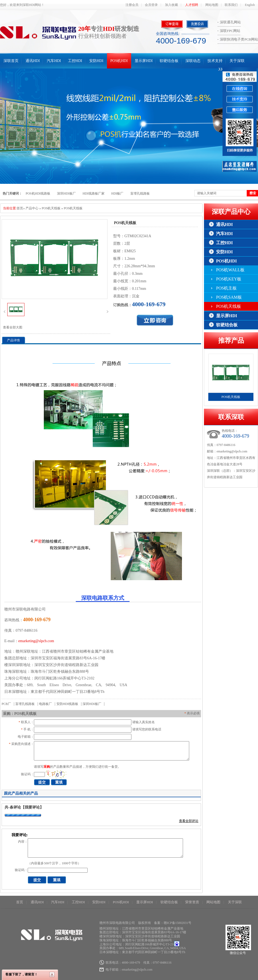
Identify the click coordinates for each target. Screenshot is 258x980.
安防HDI (96, 61)
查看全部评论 (189, 821)
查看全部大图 (13, 327)
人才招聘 (192, 5)
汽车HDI (54, 61)
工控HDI (75, 61)
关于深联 (237, 61)
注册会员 (132, 5)
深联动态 (193, 61)
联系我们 (231, 5)
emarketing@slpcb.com (36, 641)
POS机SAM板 (229, 297)
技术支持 (215, 61)
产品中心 (32, 208)
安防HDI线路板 (67, 704)
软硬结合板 (169, 61)
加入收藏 (171, 5)
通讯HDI (33, 61)
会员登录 (151, 5)
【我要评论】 (32, 807)
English (250, 5)
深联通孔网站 (230, 22)
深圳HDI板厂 (66, 193)
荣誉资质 (192, 902)
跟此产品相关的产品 (21, 793)
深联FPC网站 (230, 31)
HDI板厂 (117, 193)
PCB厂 (6, 704)
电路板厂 (45, 704)
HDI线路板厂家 (93, 193)
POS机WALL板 (230, 270)
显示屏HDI (144, 61)
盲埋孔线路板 (140, 193)
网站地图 (212, 5)
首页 (20, 208)
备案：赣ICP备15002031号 (173, 923)
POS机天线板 (51, 208)
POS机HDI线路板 (38, 193)
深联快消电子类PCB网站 (239, 39)
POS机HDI (119, 61)
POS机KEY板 (229, 279)
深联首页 (11, 61)
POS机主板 (226, 288)
